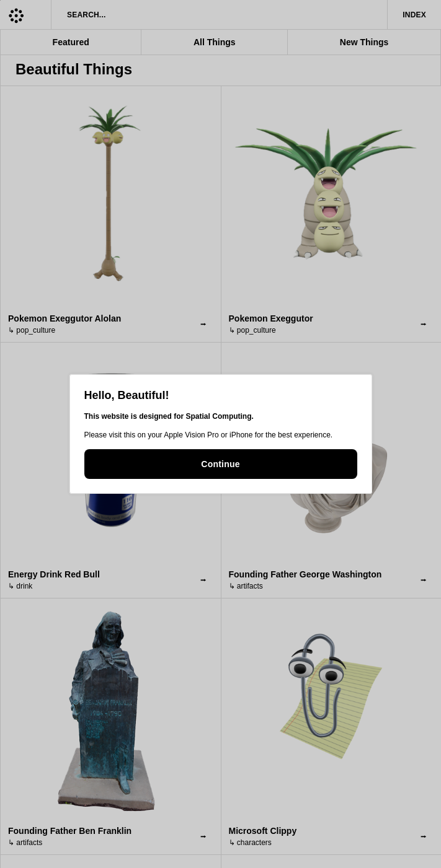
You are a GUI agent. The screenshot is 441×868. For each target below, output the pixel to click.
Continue (220, 464)
